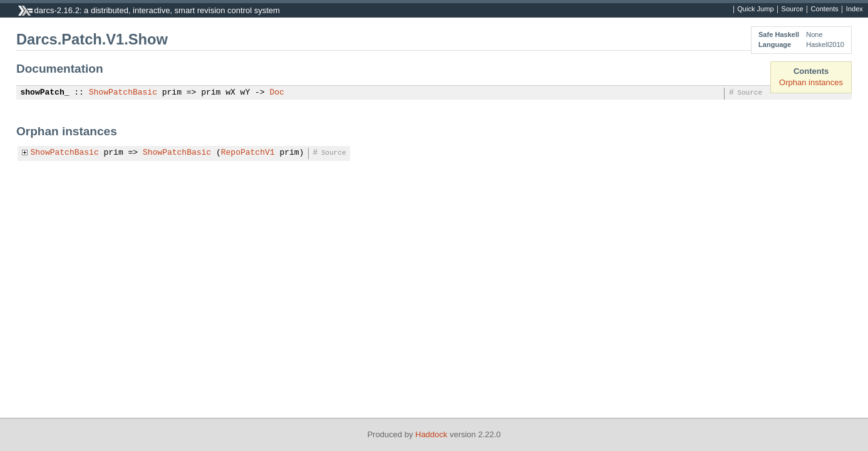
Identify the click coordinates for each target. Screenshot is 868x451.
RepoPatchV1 (248, 153)
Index (855, 9)
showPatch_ (45, 93)
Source (793, 9)
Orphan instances (811, 82)
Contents (825, 9)
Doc (276, 93)
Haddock (431, 434)
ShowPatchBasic (123, 93)
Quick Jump (755, 9)
